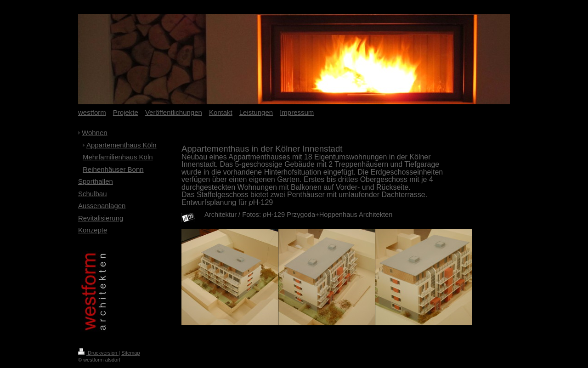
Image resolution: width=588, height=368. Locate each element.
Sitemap (130, 353)
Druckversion (98, 353)
